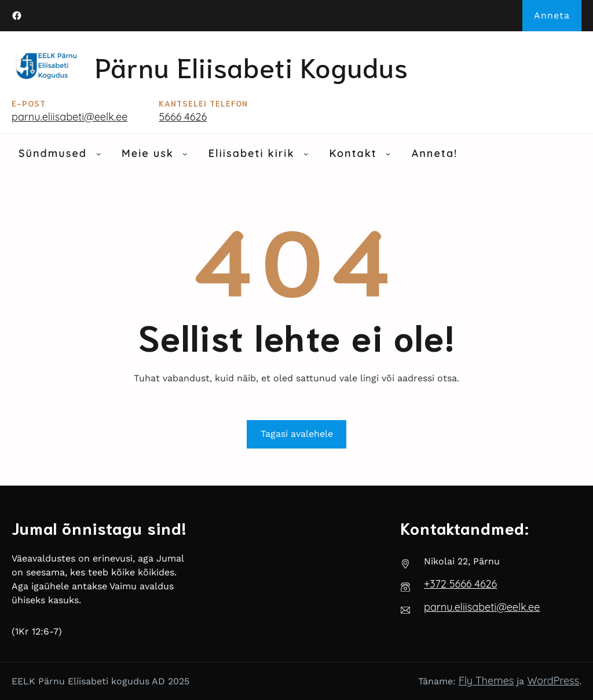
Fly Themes (486, 681)
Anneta (552, 15)
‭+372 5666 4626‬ (460, 584)
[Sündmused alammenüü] (98, 154)
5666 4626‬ (183, 117)
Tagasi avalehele (297, 434)
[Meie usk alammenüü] (185, 154)
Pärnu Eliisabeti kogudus (252, 66)
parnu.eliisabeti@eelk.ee (69, 117)
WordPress (553, 681)
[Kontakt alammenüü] (388, 154)
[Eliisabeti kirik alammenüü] (306, 154)
